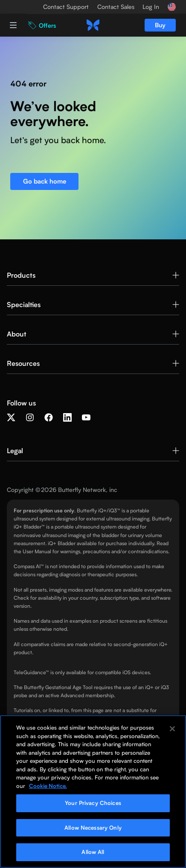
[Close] (172, 729)
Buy (160, 25)
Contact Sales (116, 7)
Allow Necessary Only (93, 828)
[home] (93, 25)
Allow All (93, 852)
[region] (93, 792)
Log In (151, 7)
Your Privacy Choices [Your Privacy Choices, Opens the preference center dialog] (93, 803)
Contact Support (66, 7)
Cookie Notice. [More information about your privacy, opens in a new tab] (48, 786)
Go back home (45, 181)
